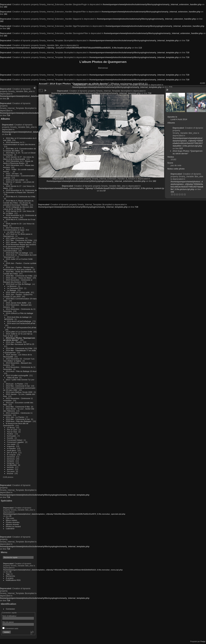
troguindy (11, 446)
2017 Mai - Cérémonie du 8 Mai (19, 240)
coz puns (11, 471)
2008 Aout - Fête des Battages (19, 421)
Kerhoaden (12, 436)
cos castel (11, 444)
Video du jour (13, 377)
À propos (10, 578)
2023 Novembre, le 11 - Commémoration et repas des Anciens (19, 143)
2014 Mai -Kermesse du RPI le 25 (20, 344)
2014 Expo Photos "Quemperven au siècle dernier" (188, 152)
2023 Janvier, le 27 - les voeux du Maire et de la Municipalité (19, 158)
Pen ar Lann (12, 430)
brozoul (10, 473)
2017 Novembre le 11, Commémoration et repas (14, 229)
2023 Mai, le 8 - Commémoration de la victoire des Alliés (20, 150)
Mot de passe (8, 622)
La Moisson (12, 286)
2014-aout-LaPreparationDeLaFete (22, 327)
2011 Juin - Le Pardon (15, 417)
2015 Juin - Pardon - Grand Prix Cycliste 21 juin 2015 (18, 295)
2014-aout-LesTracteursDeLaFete (21, 323)
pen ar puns (12, 452)
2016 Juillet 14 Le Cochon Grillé (19, 259)
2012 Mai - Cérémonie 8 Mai (18, 407)
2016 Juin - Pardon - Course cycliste (21, 263)
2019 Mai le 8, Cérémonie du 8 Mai (21, 196)
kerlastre (11, 461)
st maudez (11, 448)
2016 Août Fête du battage (17, 253)
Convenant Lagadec (15, 442)
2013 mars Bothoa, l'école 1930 (19, 392)
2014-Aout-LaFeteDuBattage (19, 321)
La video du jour (14, 232)
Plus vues (10, 518)
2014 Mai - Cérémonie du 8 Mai (19, 348)
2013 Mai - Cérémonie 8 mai (18, 386)
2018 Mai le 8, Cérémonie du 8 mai (21, 219)
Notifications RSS (13, 580)
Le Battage (12, 290)
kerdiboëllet (12, 465)
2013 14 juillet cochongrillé (17, 375)
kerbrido (11, 467)
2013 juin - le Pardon (15, 384)
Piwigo (203, 641)
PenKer (10, 434)
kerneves (11, 459)
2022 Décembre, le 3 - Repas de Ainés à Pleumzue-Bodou (18, 162)
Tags (8, 574)
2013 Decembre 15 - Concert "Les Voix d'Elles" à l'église (19, 360)
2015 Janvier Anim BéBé (16, 303)
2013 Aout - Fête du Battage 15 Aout (21, 371)
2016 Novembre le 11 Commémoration (14, 250)
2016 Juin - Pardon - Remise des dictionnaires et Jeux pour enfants (18, 268)
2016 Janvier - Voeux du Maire (19, 278)
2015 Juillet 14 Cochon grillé (18, 292)
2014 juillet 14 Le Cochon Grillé (19, 332)
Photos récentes (13, 522)
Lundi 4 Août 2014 (179, 119)
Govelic (10, 438)
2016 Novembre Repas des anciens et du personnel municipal (20, 245)
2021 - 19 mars (12, 174)
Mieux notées (12, 520)
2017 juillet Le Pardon (15, 238)
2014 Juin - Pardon (14, 342)
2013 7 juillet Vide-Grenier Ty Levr (20, 380)
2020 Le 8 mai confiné (15, 180)
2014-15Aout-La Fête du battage (20, 313)
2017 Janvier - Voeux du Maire (19, 242)
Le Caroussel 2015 (15, 288)
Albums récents (12, 524)
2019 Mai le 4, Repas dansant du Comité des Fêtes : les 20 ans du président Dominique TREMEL (18, 203)
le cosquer (11, 455)
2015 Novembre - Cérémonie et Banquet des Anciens (18, 281)
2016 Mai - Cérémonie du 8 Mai (19, 276)
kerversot (11, 457)
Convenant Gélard (15, 440)
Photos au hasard (13, 526)
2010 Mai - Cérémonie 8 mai (18, 419)
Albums (5, 119)
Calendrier (10, 528)
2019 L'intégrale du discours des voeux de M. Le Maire (18, 208)
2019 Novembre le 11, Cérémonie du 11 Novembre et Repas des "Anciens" (20, 191)
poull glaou (12, 450)
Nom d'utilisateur (9, 616)
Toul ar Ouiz (12, 432)
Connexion (10, 609)
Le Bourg (11, 427)
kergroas (11, 463)
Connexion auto (10, 628)
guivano (10, 469)
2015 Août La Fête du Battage (18, 284)
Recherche (11, 576)
